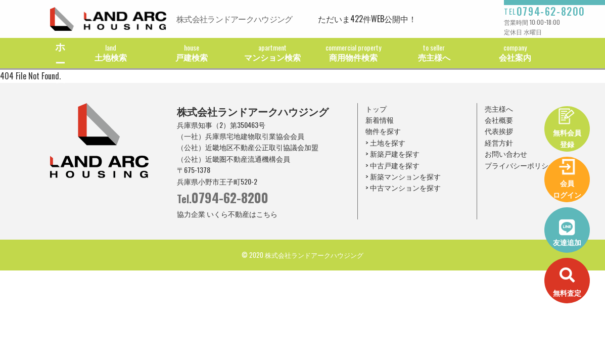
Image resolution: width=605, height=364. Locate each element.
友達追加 (567, 242)
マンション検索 (272, 53)
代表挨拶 (499, 131)
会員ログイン (567, 188)
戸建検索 (192, 53)
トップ (376, 108)
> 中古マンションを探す (403, 187)
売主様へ (434, 53)
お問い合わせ (506, 153)
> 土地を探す (385, 142)
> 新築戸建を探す (392, 153)
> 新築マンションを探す (403, 176)
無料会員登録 (567, 138)
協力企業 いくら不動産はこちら (227, 214)
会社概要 (499, 120)
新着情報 (380, 120)
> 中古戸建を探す (392, 165)
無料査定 (567, 292)
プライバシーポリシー (520, 165)
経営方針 (499, 142)
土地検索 (111, 53)
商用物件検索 (353, 53)
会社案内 (515, 53)
